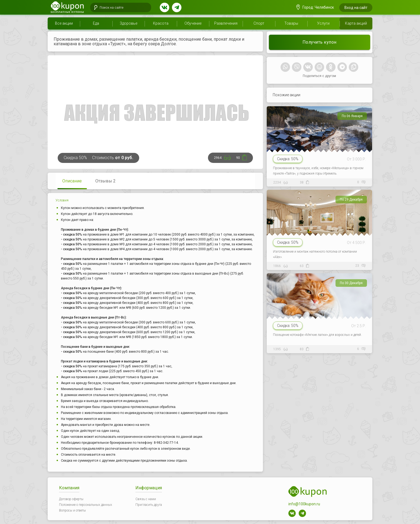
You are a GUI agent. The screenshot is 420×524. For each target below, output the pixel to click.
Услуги (323, 23)
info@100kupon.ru (304, 504)
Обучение (193, 23)
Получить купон (320, 42)
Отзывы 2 (105, 181)
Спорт (259, 23)
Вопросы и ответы (72, 510)
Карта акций (356, 23)
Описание (72, 181)
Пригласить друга (149, 505)
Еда (96, 23)
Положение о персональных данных (86, 505)
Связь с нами (146, 499)
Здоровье (128, 23)
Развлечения (226, 23)
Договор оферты (71, 499)
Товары (291, 23)
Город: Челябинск (315, 7)
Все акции (64, 23)
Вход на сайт (356, 8)
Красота (161, 23)
